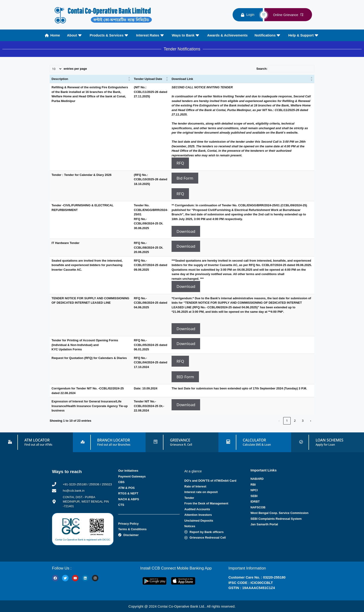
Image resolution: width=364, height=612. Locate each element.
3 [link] (303, 421)
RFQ (180, 163)
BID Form (185, 377)
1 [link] (287, 421)
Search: (262, 69)
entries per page (75, 69)
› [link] (311, 421)
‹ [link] (279, 421)
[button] (129, 79)
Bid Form (185, 178)
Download (186, 231)
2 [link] (295, 421)
